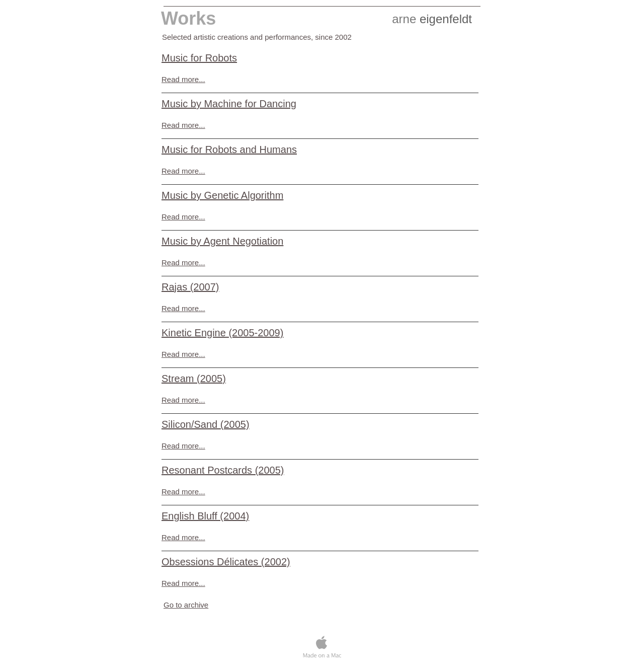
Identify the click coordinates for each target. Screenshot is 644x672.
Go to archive (186, 605)
